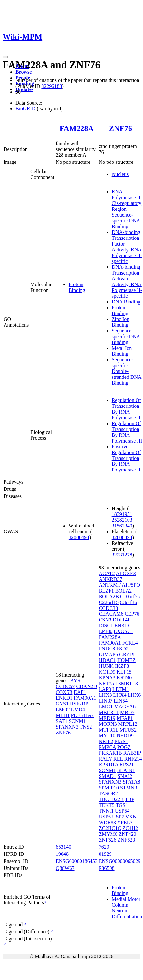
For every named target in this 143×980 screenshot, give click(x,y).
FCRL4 (130, 643)
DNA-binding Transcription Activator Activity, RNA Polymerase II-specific (127, 281)
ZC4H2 (130, 828)
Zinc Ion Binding (121, 322)
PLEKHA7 (82, 715)
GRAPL (128, 654)
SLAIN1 (126, 770)
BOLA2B (109, 597)
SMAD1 (108, 776)
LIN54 (121, 701)
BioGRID (25, 109)
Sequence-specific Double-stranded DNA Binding (127, 371)
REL (118, 759)
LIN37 (106, 701)
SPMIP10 (109, 788)
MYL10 (107, 736)
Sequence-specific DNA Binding (126, 336)
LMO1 (106, 707)
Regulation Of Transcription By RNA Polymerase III (127, 432)
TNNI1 (106, 811)
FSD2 (122, 649)
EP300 (106, 631)
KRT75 (106, 683)
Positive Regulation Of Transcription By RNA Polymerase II (126, 458)
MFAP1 (125, 718)
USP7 (118, 817)
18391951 (122, 514)
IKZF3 (122, 666)
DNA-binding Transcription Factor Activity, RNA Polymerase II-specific (127, 247)
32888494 (79, 537)
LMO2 (63, 709)
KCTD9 (107, 672)
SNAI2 (125, 776)
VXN (131, 817)
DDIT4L (122, 620)
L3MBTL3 (127, 683)
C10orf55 (130, 597)
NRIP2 (106, 741)
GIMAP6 (109, 654)
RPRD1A (109, 765)
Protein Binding (77, 287)
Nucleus (120, 174)
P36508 (107, 868)
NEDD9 (125, 736)
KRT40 (124, 678)
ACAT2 (107, 573)
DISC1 (106, 625)
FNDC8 (107, 649)
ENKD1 (64, 698)
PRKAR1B (110, 753)
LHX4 (120, 695)
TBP (130, 799)
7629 (104, 847)
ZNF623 (126, 840)
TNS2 (86, 727)
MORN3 (108, 724)
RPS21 (127, 765)
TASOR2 (108, 793)
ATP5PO (131, 585)
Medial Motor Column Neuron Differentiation (127, 908)
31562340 (122, 526)
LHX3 (105, 695)
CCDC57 (65, 686)
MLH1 (63, 715)
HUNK (106, 666)
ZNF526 (108, 840)
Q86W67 (65, 868)
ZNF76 (120, 128)
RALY (105, 759)
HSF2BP (79, 704)
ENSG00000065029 (120, 861)
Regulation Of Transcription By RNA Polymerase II (126, 409)
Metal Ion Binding (122, 351)
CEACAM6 (111, 614)
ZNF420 (127, 834)
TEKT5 (107, 805)
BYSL (77, 681)
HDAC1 (107, 660)
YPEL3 (125, 822)
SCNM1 (77, 721)
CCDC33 (109, 608)
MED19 (107, 718)
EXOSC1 (123, 631)
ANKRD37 (111, 579)
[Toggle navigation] (5, 57)
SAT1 (62, 721)
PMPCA (107, 747)
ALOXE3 (126, 573)
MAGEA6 (125, 707)
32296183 (52, 86)
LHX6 (134, 695)
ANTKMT (110, 585)
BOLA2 (124, 591)
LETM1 (121, 689)
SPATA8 (131, 782)
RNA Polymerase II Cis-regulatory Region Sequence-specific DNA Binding (127, 209)
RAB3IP (132, 753)
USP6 (105, 817)
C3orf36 (128, 602)
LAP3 (105, 689)
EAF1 (80, 692)
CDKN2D (86, 686)
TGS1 (122, 805)
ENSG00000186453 (77, 861)
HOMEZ (126, 660)
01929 (105, 854)
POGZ (124, 747)
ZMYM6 (108, 834)
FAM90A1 (85, 698)
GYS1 (62, 704)
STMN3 (129, 788)
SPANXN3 (67, 727)
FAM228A (77, 128)
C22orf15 (109, 602)
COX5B (64, 692)
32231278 (122, 555)
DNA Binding (126, 302)
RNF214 (133, 759)
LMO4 (78, 709)
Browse (24, 72)
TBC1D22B (111, 799)
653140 (63, 847)
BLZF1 (106, 591)
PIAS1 (121, 741)
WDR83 (107, 822)
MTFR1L (109, 730)
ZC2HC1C (110, 828)
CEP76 (132, 614)
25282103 (122, 520)
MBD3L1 (109, 712)
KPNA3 (107, 678)
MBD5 (127, 712)
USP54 (122, 811)
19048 (62, 854)
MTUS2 (128, 730)
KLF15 (124, 672)
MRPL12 (128, 724)
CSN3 (105, 620)
